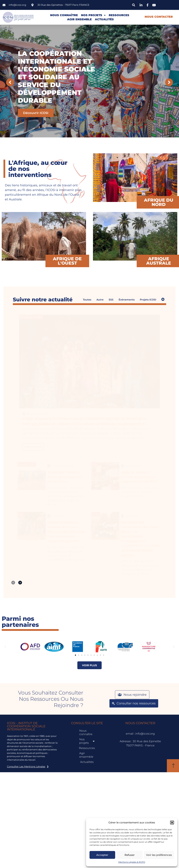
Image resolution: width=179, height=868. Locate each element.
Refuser (130, 855)
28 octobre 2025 (37, 411)
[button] (172, 823)
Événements (127, 300)
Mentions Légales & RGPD (132, 862)
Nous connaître (64, 15)
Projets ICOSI (148, 300)
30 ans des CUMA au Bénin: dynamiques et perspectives (65, 475)
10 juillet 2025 (133, 464)
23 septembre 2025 (63, 464)
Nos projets (93, 15)
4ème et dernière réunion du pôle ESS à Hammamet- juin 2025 (139, 475)
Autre (100, 300)
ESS (111, 300)
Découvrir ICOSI (36, 113)
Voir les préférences (159, 855)
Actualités (104, 19)
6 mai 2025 (58, 514)
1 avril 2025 (131, 514)
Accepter (102, 855)
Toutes (87, 300)
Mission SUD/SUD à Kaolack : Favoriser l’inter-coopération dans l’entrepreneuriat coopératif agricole (67, 529)
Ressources (119, 15)
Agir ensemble (79, 19)
